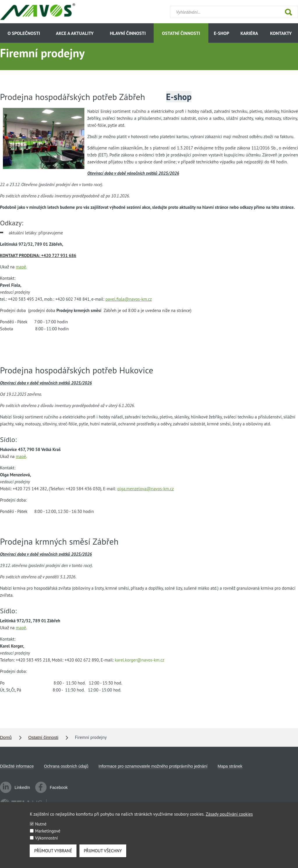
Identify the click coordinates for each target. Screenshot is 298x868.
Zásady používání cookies (229, 819)
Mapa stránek (230, 766)
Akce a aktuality (75, 33)
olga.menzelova (146, 489)
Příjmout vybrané (53, 856)
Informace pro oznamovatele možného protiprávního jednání (153, 766)
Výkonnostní (46, 843)
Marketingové (48, 836)
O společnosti (24, 33)
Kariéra (249, 33)
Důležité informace (17, 766)
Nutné (41, 829)
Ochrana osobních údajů (66, 766)
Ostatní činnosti (181, 33)
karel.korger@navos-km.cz (139, 660)
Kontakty (281, 33)
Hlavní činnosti (128, 33)
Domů (6, 737)
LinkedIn (15, 787)
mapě (21, 267)
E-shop (222, 33)
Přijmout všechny (103, 856)
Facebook (51, 787)
